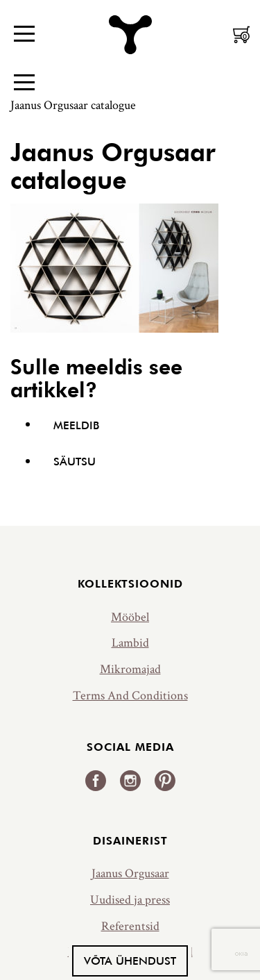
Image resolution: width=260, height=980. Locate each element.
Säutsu (75, 461)
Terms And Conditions (130, 696)
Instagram (130, 781)
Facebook (96, 781)
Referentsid (130, 926)
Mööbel (130, 617)
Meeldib (76, 425)
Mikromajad (130, 669)
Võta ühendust (130, 961)
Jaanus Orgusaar (130, 873)
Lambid (130, 643)
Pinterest (165, 781)
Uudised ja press (130, 900)
